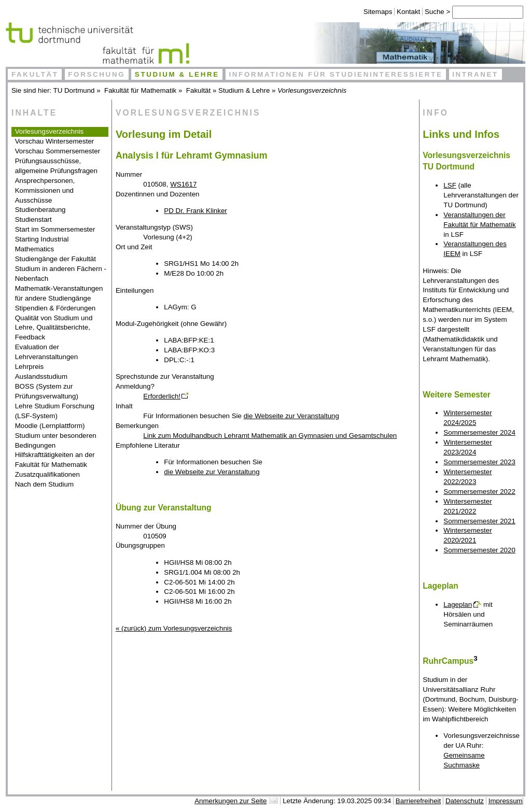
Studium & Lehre (177, 74)
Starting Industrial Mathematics (42, 244)
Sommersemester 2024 (479, 432)
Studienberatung (40, 210)
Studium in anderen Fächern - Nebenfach (61, 274)
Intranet (475, 74)
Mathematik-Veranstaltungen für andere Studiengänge (59, 293)
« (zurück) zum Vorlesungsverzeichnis (174, 628)
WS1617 (183, 184)
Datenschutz (465, 801)
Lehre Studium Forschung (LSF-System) (55, 411)
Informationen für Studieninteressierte (336, 74)
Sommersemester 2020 (479, 550)
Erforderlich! (162, 396)
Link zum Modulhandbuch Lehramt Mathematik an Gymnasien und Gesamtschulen (270, 436)
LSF (450, 185)
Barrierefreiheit (418, 801)
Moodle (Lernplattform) (50, 426)
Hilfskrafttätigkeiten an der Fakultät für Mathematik (55, 460)
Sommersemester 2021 (479, 521)
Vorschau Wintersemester (55, 141)
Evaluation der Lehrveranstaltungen (47, 352)
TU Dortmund (74, 90)
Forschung (96, 74)
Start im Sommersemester (55, 229)
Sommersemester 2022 (479, 492)
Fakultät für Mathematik (140, 90)
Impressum (506, 801)
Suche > (432, 12)
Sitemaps (372, 12)
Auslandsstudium (41, 376)
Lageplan (458, 604)
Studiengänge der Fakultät (55, 259)
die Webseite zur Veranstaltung (291, 416)
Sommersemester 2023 (479, 462)
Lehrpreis (30, 367)
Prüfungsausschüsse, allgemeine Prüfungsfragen (56, 166)
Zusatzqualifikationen (47, 474)
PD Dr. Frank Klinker (195, 211)
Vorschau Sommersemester (58, 151)
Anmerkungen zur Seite (230, 801)
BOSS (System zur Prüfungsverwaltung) (47, 391)
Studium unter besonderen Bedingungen (56, 440)
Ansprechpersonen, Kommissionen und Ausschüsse (45, 190)
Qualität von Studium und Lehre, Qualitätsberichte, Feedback (54, 328)
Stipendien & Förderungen (55, 308)
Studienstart (33, 219)
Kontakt (402, 12)
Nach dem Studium (44, 484)
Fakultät (35, 74)
